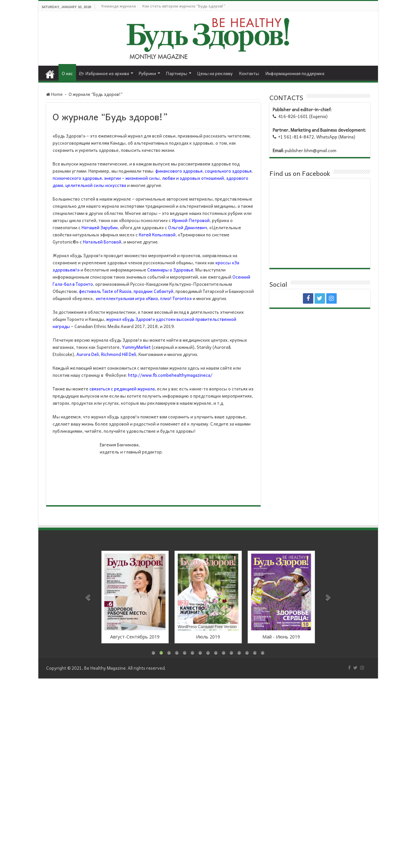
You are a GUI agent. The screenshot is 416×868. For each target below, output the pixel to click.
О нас (67, 73)
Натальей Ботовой (102, 242)
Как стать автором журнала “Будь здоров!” (184, 6)
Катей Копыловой (157, 235)
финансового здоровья (179, 171)
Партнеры (176, 73)
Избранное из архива (104, 73)
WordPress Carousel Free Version (207, 627)
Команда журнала (119, 6)
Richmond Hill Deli (119, 354)
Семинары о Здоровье (170, 270)
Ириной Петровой (191, 220)
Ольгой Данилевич (188, 227)
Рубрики (147, 73)
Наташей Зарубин (100, 227)
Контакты (249, 73)
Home (50, 72)
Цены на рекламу (215, 73)
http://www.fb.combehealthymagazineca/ (170, 375)
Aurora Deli (88, 354)
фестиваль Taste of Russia (105, 291)
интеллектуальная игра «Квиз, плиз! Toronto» (144, 298)
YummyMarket (136, 347)
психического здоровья (77, 178)
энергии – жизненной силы (132, 178)
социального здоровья (228, 171)
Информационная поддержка (295, 73)
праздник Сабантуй (153, 291)
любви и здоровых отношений (193, 178)
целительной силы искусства (96, 185)
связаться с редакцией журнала (122, 389)
